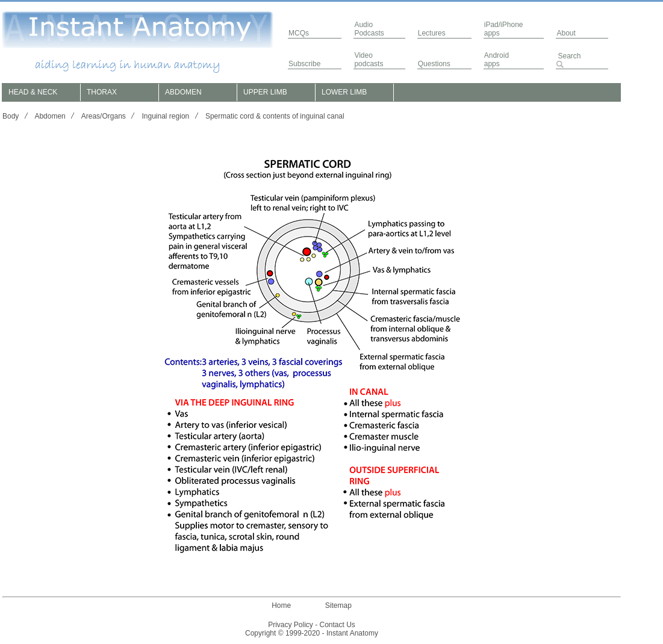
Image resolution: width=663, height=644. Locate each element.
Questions (434, 64)
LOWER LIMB (344, 92)
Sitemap (338, 605)
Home (281, 605)
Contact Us (338, 625)
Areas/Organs (104, 116)
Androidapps (496, 60)
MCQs (299, 33)
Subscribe (304, 64)
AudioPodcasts (369, 29)
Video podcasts (369, 60)
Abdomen (50, 116)
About (566, 33)
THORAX (102, 92)
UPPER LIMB (265, 92)
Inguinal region (166, 116)
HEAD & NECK (33, 92)
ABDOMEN (183, 92)
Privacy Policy (291, 625)
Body (11, 116)
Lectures (432, 33)
